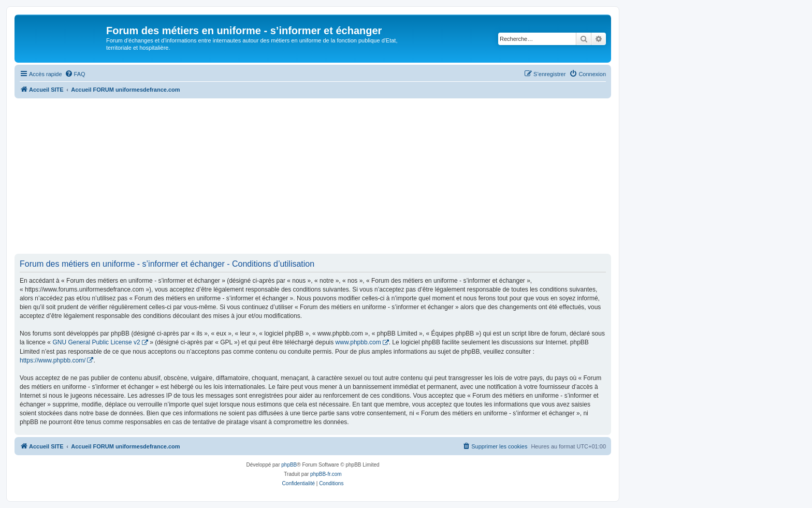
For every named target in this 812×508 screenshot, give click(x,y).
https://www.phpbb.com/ (53, 360)
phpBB (289, 465)
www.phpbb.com (358, 342)
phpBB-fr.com (326, 474)
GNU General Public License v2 (96, 342)
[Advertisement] (313, 176)
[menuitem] (75, 74)
